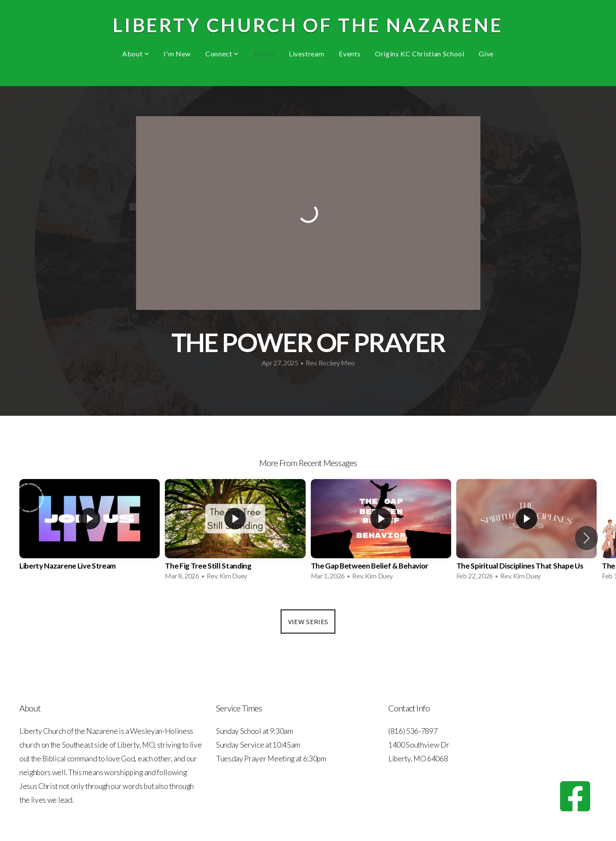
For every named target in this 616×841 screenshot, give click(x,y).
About (136, 54)
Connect (222, 54)
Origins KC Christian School (419, 54)
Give (486, 54)
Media (264, 54)
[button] (587, 538)
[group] (90, 532)
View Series (308, 621)
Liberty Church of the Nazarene (308, 25)
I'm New (177, 54)
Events (350, 54)
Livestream (306, 54)
